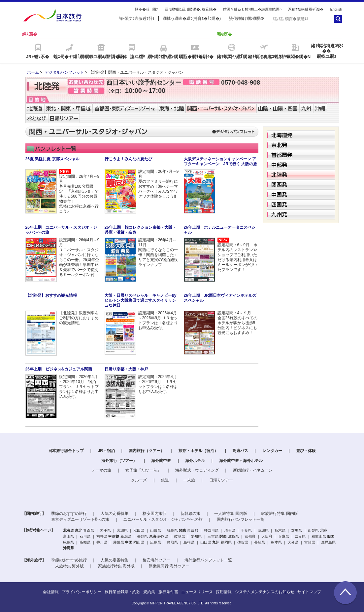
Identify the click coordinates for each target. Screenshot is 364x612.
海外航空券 (161, 461)
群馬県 (297, 530)
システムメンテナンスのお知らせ (265, 592)
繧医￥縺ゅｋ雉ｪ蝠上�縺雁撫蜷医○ (252, 9)
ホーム (33, 72)
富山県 (68, 536)
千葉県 (246, 530)
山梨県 (313, 530)
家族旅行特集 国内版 (279, 514)
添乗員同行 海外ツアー (169, 566)
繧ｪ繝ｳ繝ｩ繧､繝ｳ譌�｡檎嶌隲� (191, 9)
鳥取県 (172, 542)
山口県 (206, 542)
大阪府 (267, 536)
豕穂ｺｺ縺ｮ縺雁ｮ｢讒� (306, 9)
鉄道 (165, 480)
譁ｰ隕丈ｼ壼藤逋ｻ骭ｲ (137, 19)
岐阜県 (180, 536)
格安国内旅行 (154, 514)
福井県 (102, 536)
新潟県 (126, 536)
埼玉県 (230, 530)
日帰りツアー (221, 480)
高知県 (85, 542)
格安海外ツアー (156, 560)
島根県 (189, 542)
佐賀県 (243, 542)
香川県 (102, 542)
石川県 (85, 536)
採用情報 (224, 592)
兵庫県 (284, 536)
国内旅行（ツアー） (147, 451)
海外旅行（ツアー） (119, 461)
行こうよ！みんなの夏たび (128, 159)
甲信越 (114, 536)
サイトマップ (309, 592)
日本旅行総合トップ (66, 451)
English (336, 9)
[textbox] (303, 19)
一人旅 (189, 480)
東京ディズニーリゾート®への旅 (80, 519)
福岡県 (226, 542)
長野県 (142, 536)
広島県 (156, 542)
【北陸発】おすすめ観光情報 (51, 295)
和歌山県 (319, 536)
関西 (223, 536)
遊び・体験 (306, 451)
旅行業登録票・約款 (122, 592)
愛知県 (196, 536)
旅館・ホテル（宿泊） (198, 451)
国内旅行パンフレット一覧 (241, 519)
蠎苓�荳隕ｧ (147, 9)
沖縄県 (68, 548)
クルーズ (139, 480)
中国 (129, 542)
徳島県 (68, 542)
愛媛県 (119, 542)
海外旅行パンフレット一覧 (208, 560)
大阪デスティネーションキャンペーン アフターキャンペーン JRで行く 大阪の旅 (221, 161)
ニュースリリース (197, 592)
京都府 (250, 536)
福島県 (172, 530)
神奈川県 (211, 530)
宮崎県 (310, 542)
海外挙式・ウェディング (197, 470)
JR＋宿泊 (106, 451)
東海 (153, 536)
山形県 (156, 530)
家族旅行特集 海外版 (116, 566)
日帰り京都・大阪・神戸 (126, 369)
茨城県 (263, 530)
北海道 (68, 530)
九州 (216, 542)
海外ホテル (195, 461)
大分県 (293, 542)
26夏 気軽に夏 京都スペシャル (52, 159)
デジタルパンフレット (64, 72)
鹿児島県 (328, 542)
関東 (182, 530)
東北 (79, 530)
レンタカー (272, 451)
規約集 (149, 592)
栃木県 (280, 530)
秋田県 (139, 530)
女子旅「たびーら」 (143, 470)
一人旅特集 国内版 (231, 514)
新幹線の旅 (190, 514)
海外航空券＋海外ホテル (241, 461)
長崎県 (260, 542)
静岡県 (163, 536)
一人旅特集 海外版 (67, 566)
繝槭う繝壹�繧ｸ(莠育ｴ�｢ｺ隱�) (192, 19)
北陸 (323, 530)
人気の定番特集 (115, 514)
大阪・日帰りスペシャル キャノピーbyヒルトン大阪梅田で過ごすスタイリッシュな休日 (141, 300)
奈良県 (300, 536)
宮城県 (122, 530)
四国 (331, 536)
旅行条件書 (168, 592)
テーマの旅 (101, 470)
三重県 (213, 536)
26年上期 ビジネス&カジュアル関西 (59, 369)
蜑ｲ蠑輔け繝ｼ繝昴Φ (247, 19)
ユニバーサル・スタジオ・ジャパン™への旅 (163, 519)
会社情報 (51, 592)
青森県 (89, 530)
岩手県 (105, 530)
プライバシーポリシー (82, 592)
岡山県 (139, 542)
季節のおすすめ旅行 (69, 514)
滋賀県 (233, 536)
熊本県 (276, 542)
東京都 (193, 530)
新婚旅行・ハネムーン (253, 470)
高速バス (240, 451)
